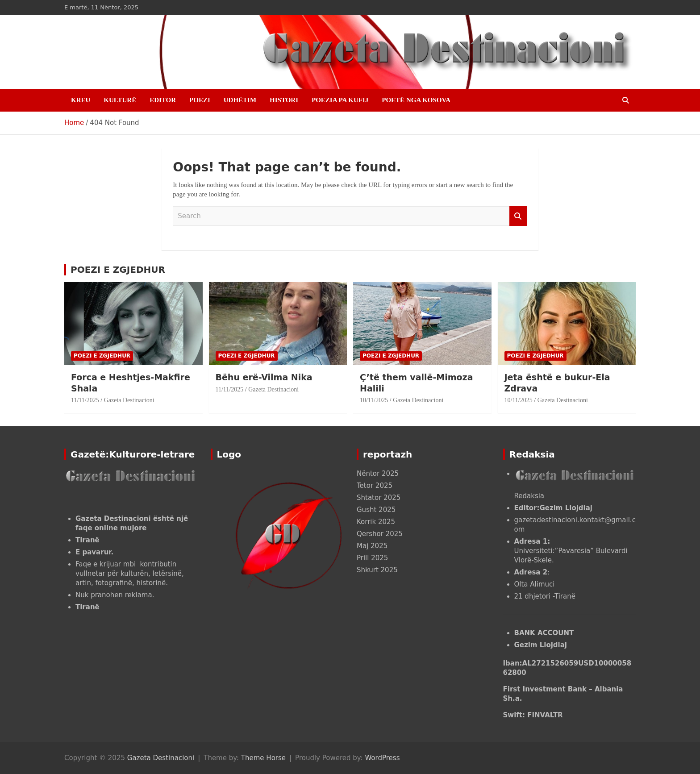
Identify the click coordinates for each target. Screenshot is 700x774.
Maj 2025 (372, 546)
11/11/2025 (85, 400)
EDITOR (163, 100)
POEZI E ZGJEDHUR (118, 270)
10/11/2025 (374, 400)
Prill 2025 (372, 558)
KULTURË (120, 100)
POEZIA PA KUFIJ (340, 100)
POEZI (200, 100)
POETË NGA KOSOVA (416, 100)
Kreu (81, 100)
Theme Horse (263, 758)
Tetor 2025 (375, 486)
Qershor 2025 (380, 534)
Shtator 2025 (379, 498)
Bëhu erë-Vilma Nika (264, 377)
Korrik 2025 (376, 522)
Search (518, 216)
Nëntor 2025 (378, 474)
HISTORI (284, 100)
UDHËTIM (240, 100)
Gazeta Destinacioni (129, 400)
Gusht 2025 (376, 510)
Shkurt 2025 (377, 570)
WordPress (382, 758)
